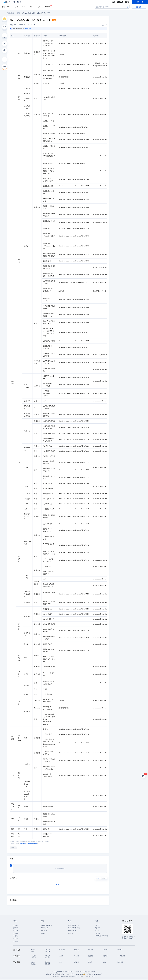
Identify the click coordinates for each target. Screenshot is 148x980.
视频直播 (47, 952)
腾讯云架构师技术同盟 (74, 928)
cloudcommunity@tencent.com (30, 843)
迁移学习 (15, 848)
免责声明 (98, 928)
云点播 (90, 962)
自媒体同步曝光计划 (46, 925)
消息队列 (76, 950)
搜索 (127, 7)
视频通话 (91, 956)
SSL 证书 (33, 958)
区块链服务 (62, 950)
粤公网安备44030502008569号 (94, 974)
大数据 (104, 962)
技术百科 (16, 939)
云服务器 (47, 950)
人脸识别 (33, 956)
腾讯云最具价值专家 (73, 925)
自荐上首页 (44, 931)
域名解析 (119, 950)
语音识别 (47, 958)
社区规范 (98, 925)
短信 (61, 962)
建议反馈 (120, 2)
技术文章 (16, 925)
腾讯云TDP (71, 933)
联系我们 (98, 931)
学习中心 (16, 936)
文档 (114, 2)
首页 (3, 7)
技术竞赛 (43, 933)
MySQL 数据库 (121, 956)
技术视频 (16, 933)
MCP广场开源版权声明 (101, 936)
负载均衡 (47, 962)
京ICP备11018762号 (89, 976)
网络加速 (91, 950)
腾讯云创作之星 (72, 931)
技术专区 (16, 941)
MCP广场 (47, 7)
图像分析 (105, 956)
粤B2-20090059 (79, 974)
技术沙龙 (16, 931)
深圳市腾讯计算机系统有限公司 (54, 974)
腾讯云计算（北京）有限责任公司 (63, 976)
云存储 (32, 952)
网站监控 (33, 964)
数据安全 (33, 962)
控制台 (127, 2)
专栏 (20, 13)
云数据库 (105, 950)
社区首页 (12, 13)
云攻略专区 (30, 29)
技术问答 (16, 928)
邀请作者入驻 (44, 928)
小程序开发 (120, 962)
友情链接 (98, 933)
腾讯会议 (47, 956)
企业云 (61, 956)
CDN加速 (76, 956)
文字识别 (76, 962)
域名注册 (33, 950)
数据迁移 (47, 964)
